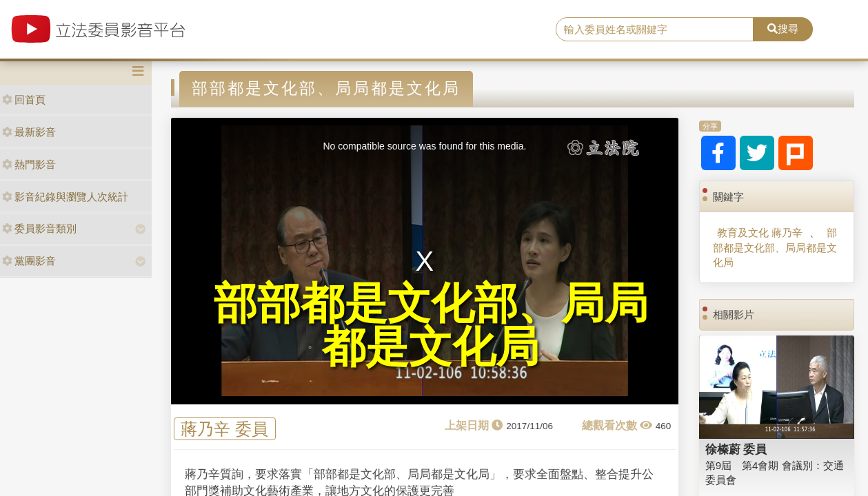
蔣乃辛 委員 (224, 429)
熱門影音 (29, 164)
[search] (655, 30)
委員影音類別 (39, 228)
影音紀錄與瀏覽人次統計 (65, 197)
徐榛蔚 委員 (736, 449)
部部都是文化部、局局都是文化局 (775, 247)
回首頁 (24, 100)
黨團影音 (29, 261)
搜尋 (783, 29)
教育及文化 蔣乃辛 (760, 232)
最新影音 (29, 132)
